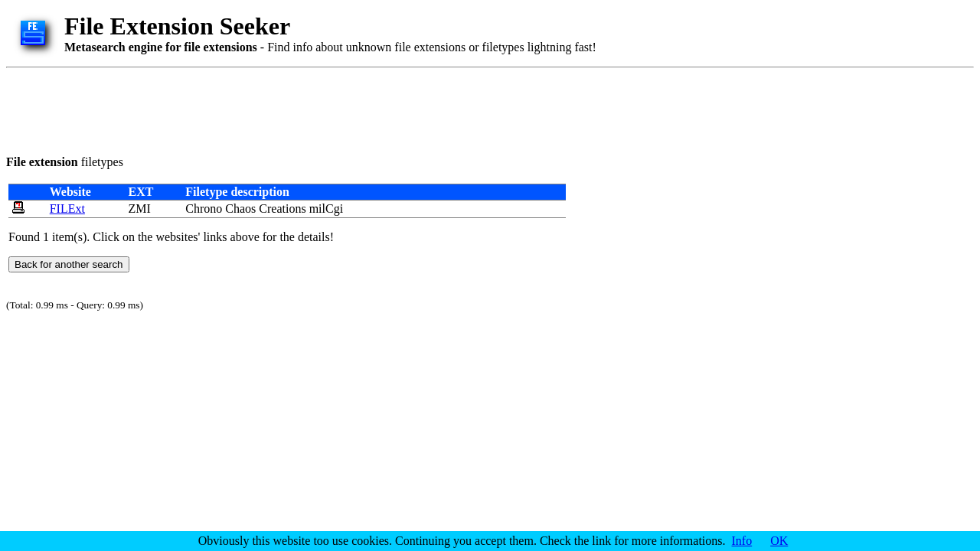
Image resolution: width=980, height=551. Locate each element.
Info (742, 541)
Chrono (204, 209)
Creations (282, 209)
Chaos (240, 209)
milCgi (326, 209)
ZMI (139, 209)
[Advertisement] (285, 109)
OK (779, 541)
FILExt (67, 209)
